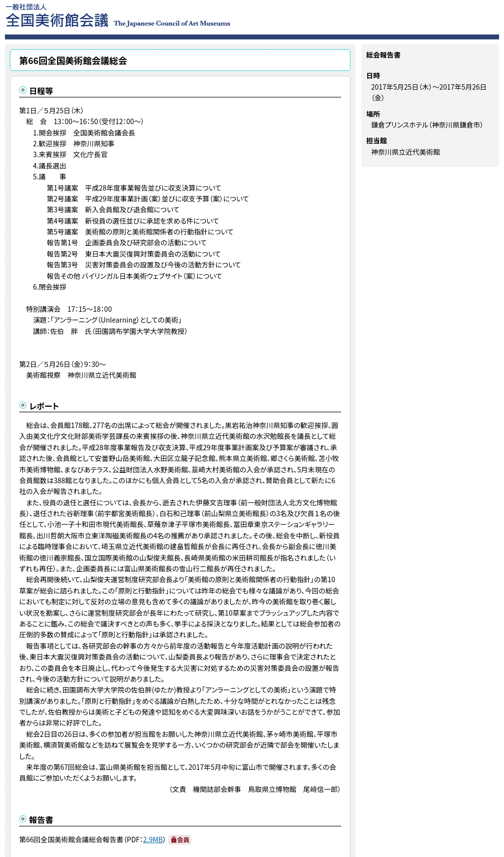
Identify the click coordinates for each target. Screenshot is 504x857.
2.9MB (153, 839)
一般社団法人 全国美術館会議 (178, 15)
